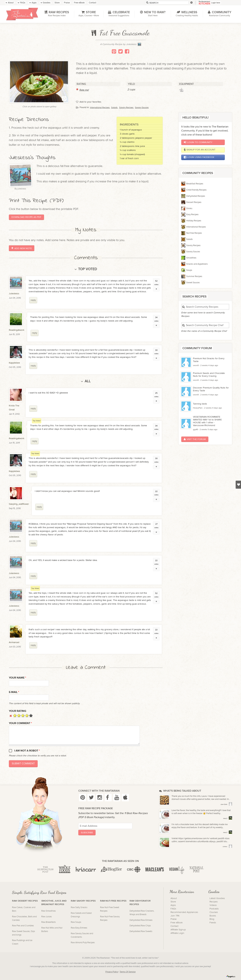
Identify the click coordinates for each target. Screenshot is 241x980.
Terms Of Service (128, 972)
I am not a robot (27, 751)
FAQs (173, 909)
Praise (174, 919)
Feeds (213, 923)
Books (213, 916)
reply (33, 300)
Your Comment (20, 723)
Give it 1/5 (15, 715)
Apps (173, 905)
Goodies (214, 892)
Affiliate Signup (178, 930)
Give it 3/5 (23, 715)
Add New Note (22, 248)
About (174, 898)
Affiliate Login (177, 933)
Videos (213, 905)
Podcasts (214, 909)
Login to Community (198, 142)
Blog (212, 919)
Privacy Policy (112, 972)
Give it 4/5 (27, 715)
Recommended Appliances (184, 912)
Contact (174, 926)
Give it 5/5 (31, 715)
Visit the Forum (195, 439)
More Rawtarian (182, 892)
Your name (17, 678)
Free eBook (177, 923)
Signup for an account (200, 150)
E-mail (14, 692)
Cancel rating (11, 715)
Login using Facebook (199, 157)
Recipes (214, 902)
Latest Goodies (217, 898)
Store (173, 902)
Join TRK (175, 916)
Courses (214, 912)
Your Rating (18, 711)
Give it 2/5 (19, 715)
